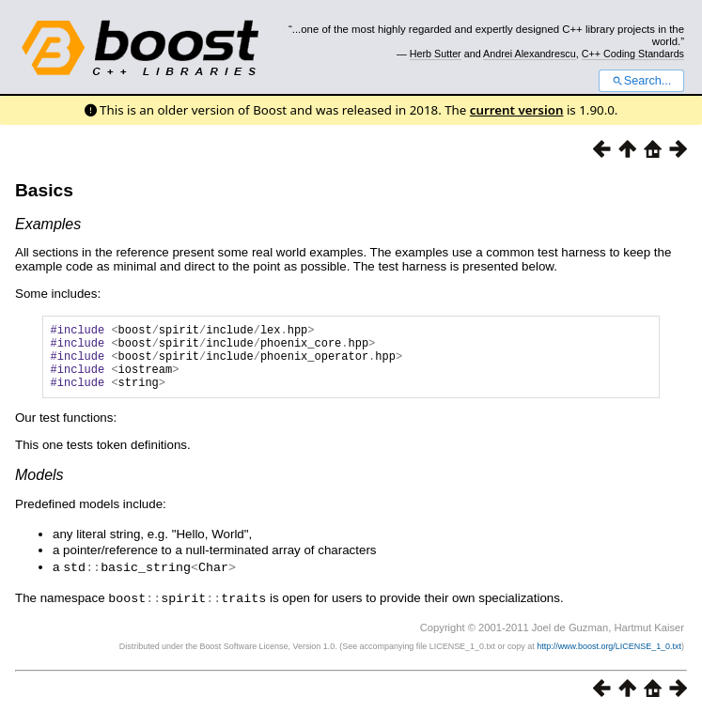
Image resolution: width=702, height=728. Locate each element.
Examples (48, 224)
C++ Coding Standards (633, 54)
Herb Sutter (436, 54)
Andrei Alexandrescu (530, 54)
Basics (44, 190)
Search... (641, 81)
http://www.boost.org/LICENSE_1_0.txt (609, 658)
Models (39, 489)
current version (517, 110)
